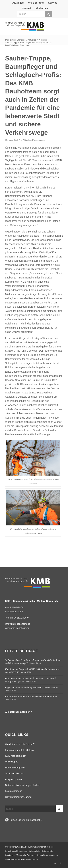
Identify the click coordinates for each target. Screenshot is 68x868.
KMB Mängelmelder (15, 756)
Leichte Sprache (14, 791)
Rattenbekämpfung (15, 768)
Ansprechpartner (14, 779)
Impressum (22, 851)
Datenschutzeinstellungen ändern (23, 785)
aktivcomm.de (48, 855)
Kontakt (26, 8)
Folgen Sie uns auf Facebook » (26, 820)
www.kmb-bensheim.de (17, 628)
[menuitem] (18, 3)
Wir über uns (36, 3)
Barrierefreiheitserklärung (18, 797)
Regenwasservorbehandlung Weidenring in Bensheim (30, 687)
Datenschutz (34, 851)
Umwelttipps (12, 762)
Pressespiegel (39, 140)
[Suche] (35, 14)
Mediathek (42, 8)
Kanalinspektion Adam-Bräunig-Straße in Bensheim (30, 696)
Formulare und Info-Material (20, 750)
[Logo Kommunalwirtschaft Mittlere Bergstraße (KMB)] (28, 28)
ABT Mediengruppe (30, 859)
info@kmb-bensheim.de (17, 624)
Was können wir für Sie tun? (20, 744)
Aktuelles (18, 3)
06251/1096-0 (21, 618)
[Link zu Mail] (55, 863)
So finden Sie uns (14, 773)
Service (53, 3)
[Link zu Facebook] (60, 863)
